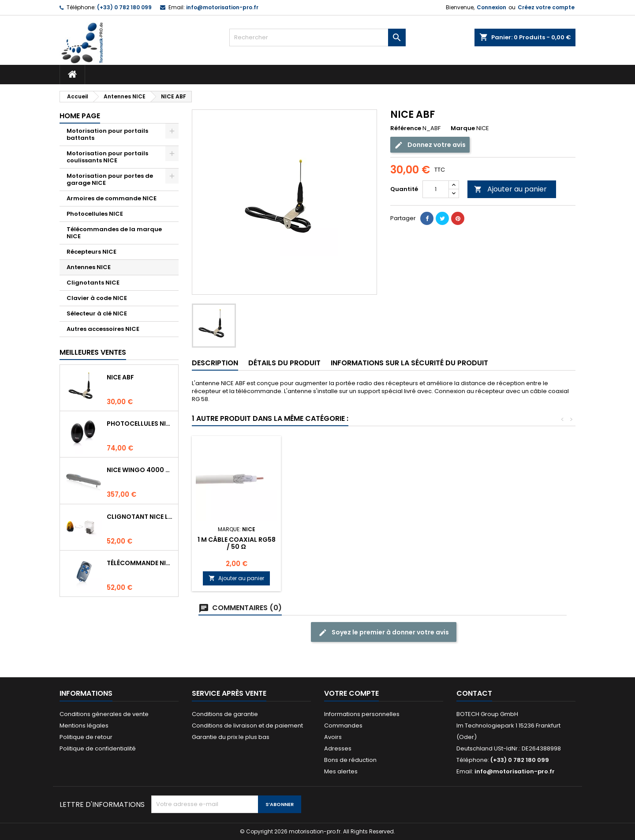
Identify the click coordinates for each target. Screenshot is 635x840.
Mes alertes (341, 771)
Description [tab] (215, 363)
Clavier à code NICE (97, 298)
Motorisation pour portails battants (107, 134)
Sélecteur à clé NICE (97, 313)
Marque (463, 128)
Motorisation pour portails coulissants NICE (107, 157)
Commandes (343, 726)
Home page (80, 116)
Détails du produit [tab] (284, 363)
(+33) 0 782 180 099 (124, 7)
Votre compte (351, 693)
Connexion (491, 7)
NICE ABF (120, 377)
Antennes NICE (89, 267)
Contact (474, 693)
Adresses (338, 748)
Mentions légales (84, 726)
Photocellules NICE (95, 214)
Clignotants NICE (93, 283)
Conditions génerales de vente (104, 714)
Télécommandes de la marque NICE (114, 233)
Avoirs (333, 737)
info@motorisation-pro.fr (222, 7)
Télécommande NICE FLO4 (141, 563)
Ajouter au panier (510, 189)
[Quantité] (436, 189)
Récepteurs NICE (92, 252)
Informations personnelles (362, 714)
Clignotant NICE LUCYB (141, 517)
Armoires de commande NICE (112, 198)
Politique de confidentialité (98, 748)
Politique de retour (86, 737)
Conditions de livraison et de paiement (247, 726)
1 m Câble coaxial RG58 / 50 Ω (237, 543)
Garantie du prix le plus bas (231, 737)
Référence (406, 128)
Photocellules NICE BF (141, 424)
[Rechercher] (317, 37)
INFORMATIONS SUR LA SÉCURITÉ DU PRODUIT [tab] (409, 363)
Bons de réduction (350, 760)
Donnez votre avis (430, 145)
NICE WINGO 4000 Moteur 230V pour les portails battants (141, 470)
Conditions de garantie (225, 714)
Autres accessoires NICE (103, 329)
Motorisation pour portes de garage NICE (110, 179)
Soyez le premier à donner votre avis (384, 632)
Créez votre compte (546, 7)
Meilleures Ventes (93, 352)
